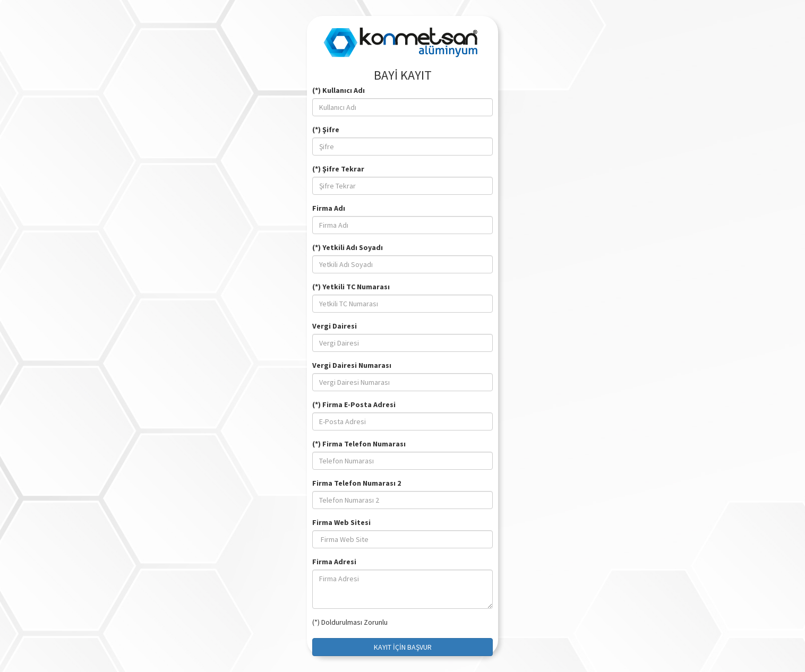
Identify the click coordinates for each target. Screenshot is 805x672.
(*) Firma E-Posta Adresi (354, 404)
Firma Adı (329, 208)
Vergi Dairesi (335, 326)
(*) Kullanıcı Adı (339, 90)
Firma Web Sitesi (341, 522)
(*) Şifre (326, 130)
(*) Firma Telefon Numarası (359, 444)
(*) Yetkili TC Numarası (351, 287)
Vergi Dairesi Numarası (352, 365)
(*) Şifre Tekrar (338, 169)
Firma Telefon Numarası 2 (357, 483)
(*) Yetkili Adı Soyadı (348, 247)
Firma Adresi (334, 562)
